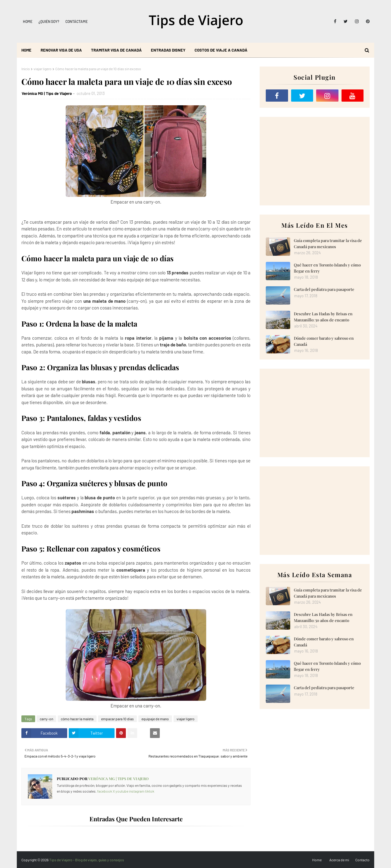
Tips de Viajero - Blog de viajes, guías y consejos (87, 860)
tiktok (150, 791)
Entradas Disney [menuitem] (168, 50)
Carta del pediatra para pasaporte (324, 289)
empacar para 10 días (117, 719)
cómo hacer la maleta (77, 719)
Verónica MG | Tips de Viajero (47, 93)
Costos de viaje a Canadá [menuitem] (221, 50)
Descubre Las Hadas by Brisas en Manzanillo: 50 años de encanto (323, 317)
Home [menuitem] (26, 50)
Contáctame (77, 21)
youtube (122, 791)
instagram (137, 791)
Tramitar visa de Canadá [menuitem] (116, 50)
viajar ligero (43, 69)
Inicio (26, 69)
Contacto (362, 860)
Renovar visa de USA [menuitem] (61, 50)
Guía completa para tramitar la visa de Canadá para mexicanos (328, 243)
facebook (105, 791)
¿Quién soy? (49, 21)
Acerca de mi (339, 860)
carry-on (46, 719)
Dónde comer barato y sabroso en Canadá (324, 341)
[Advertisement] (315, 161)
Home (28, 21)
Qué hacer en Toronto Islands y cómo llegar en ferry (327, 268)
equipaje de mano (155, 719)
